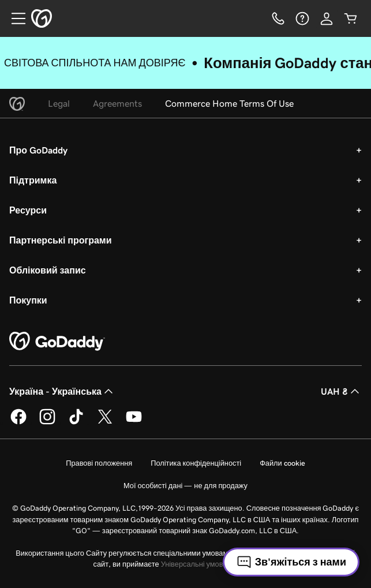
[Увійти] (327, 18)
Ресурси (28, 210)
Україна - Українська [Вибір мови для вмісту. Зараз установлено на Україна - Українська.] (62, 391)
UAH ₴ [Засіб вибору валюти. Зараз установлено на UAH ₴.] (341, 391)
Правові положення (99, 463)
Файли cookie (282, 463)
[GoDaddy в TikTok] (76, 422)
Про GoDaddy (38, 150)
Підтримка (33, 180)
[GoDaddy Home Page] (57, 342)
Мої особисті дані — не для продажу (185, 486)
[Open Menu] (14, 18)
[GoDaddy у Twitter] (105, 422)
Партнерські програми (61, 240)
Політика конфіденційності (196, 463)
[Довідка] (302, 18)
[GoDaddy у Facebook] (18, 422)
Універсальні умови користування (218, 564)
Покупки (28, 300)
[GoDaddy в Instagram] (47, 422)
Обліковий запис (48, 270)
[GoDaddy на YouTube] (134, 422)
